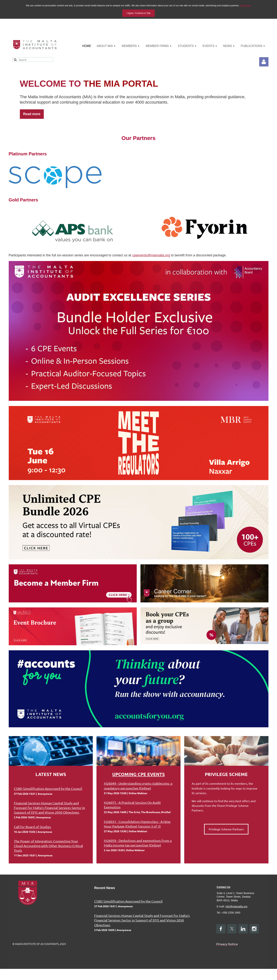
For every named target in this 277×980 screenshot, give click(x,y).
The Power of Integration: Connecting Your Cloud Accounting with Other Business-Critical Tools (48, 846)
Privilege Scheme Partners (226, 829)
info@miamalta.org (236, 906)
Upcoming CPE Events (138, 774)
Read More (246, 6)
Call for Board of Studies (32, 827)
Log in (264, 62)
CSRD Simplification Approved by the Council (48, 789)
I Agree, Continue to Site (138, 13)
